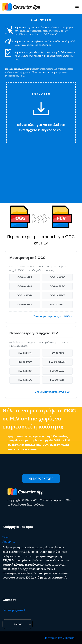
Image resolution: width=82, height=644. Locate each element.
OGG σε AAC (57, 304)
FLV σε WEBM (57, 362)
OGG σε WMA (25, 295)
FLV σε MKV (25, 371)
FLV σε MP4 (25, 353)
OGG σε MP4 (25, 304)
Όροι (6, 537)
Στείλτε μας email (14, 610)
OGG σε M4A (25, 286)
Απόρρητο (9, 542)
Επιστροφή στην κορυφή (59, 638)
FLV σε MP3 (57, 353)
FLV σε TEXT (57, 380)
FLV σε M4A (25, 380)
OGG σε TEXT (57, 295)
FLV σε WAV (57, 371)
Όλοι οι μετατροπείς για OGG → (53, 316)
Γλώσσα (18, 624)
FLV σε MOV (25, 362)
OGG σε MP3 (25, 277)
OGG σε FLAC (57, 286)
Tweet (54, 81)
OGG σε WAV (57, 277)
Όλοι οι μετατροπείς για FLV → (54, 392)
